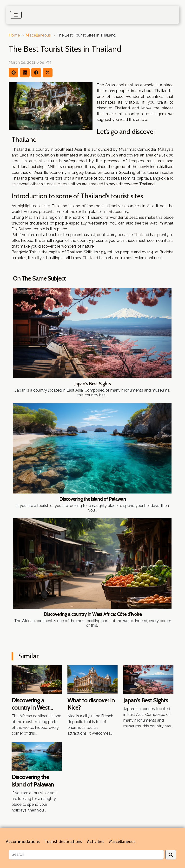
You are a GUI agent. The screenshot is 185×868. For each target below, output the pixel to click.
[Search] (86, 855)
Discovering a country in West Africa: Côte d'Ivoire (93, 614)
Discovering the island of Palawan (93, 499)
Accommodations (23, 842)
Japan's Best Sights (92, 384)
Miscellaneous (38, 35)
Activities (96, 842)
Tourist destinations (63, 842)
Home (14, 35)
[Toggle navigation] (16, 15)
